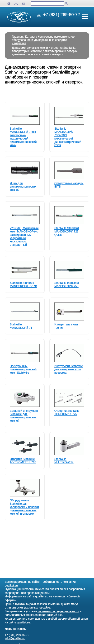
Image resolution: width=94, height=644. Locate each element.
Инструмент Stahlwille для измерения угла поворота (69, 369)
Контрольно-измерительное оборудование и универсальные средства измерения (43, 40)
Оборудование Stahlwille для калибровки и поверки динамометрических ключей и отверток (24, 507)
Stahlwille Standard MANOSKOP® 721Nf (23, 285)
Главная (17, 37)
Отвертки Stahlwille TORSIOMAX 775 (67, 412)
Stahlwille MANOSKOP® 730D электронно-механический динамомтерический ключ (23, 137)
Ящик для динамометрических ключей (23, 187)
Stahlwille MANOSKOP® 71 (21, 326)
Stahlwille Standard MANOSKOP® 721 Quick (67, 232)
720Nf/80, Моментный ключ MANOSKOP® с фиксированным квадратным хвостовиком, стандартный (24, 237)
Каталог (30, 37)
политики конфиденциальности (58, 611)
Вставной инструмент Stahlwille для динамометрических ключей (24, 416)
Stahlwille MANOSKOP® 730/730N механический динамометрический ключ (68, 137)
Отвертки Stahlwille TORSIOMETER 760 (23, 461)
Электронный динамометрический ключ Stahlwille (23, 369)
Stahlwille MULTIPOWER (64, 461)
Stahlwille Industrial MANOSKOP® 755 (67, 285)
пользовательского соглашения (26, 615)
